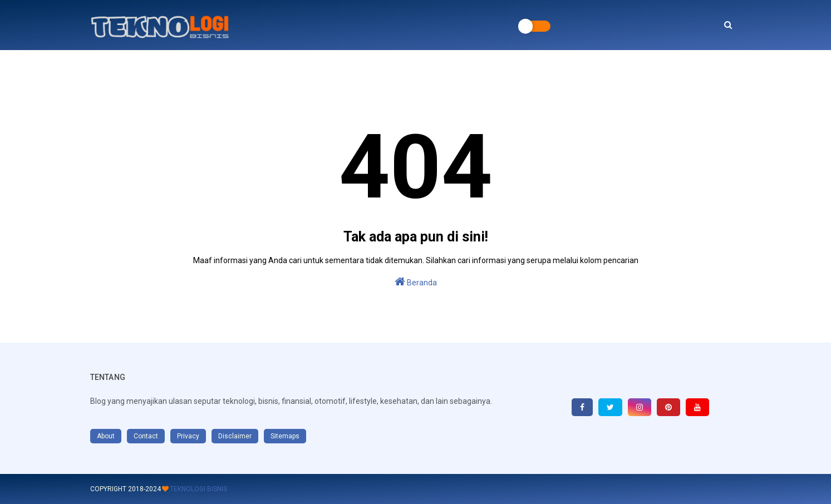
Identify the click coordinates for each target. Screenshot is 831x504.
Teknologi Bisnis (198, 489)
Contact (146, 436)
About (106, 436)
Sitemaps (285, 436)
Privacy (188, 436)
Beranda (416, 281)
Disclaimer (235, 436)
